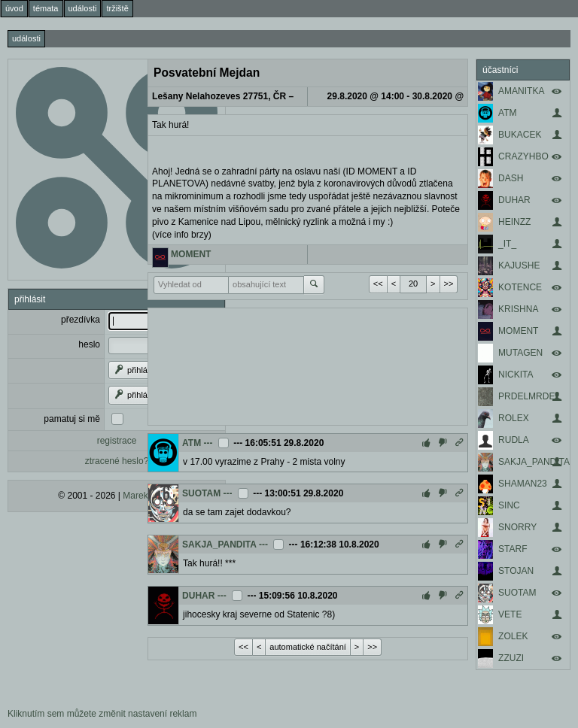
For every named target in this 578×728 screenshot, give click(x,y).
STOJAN (516, 571)
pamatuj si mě (72, 419)
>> (449, 284)
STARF (513, 549)
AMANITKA (521, 91)
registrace (117, 441)
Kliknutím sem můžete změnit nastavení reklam (102, 714)
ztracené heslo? (117, 461)
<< (378, 284)
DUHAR (514, 200)
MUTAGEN (520, 353)
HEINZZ (514, 222)
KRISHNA (518, 309)
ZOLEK (513, 636)
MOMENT (518, 331)
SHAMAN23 (523, 484)
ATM (507, 113)
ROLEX (514, 418)
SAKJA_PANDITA (534, 462)
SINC (509, 505)
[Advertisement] (308, 365)
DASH (511, 178)
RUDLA (514, 440)
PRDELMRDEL (529, 396)
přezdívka (81, 320)
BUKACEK (520, 135)
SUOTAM (517, 593)
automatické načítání (308, 647)
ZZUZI (511, 658)
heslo (89, 344)
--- (208, 443)
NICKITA (516, 375)
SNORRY (517, 527)
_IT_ (507, 244)
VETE (510, 614)
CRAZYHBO (523, 156)
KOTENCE (520, 287)
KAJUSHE (519, 265)
